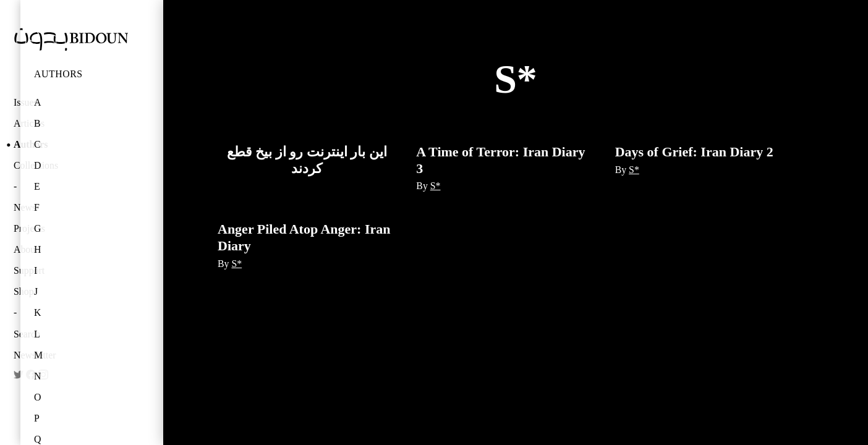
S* (436, 186)
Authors (58, 74)
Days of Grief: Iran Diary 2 (694, 152)
